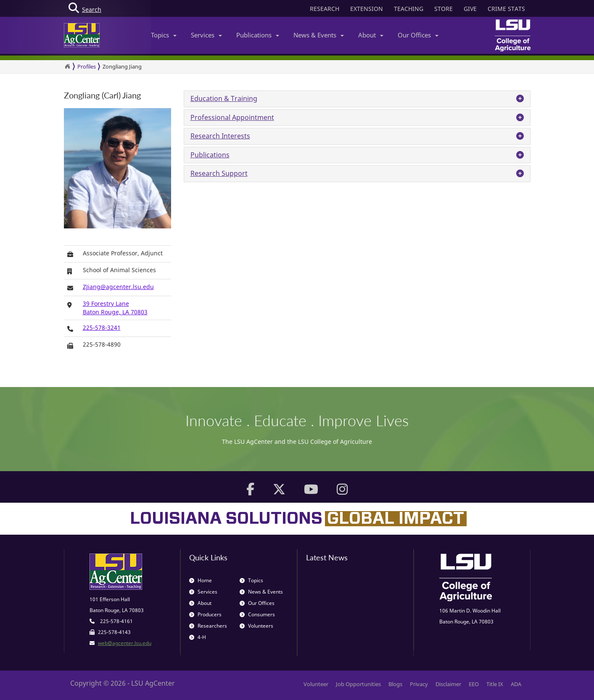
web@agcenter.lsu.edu (125, 643)
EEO (474, 684)
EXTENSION (367, 9)
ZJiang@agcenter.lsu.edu (118, 287)
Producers (205, 614)
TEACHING (409, 9)
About (371, 35)
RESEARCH (325, 9)
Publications (258, 35)
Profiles (87, 66)
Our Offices (418, 35)
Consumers (257, 614)
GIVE (470, 9)
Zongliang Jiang (122, 66)
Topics (164, 35)
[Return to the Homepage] (67, 66)
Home (201, 580)
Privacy (419, 684)
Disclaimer (448, 684)
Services (206, 35)
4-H (198, 637)
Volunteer (316, 684)
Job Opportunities (358, 684)
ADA (516, 684)
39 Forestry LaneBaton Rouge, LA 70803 (115, 308)
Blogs (395, 684)
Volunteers (256, 626)
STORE (444, 9)
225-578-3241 (102, 327)
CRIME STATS (506, 9)
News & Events (319, 35)
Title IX (495, 684)
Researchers (208, 626)
